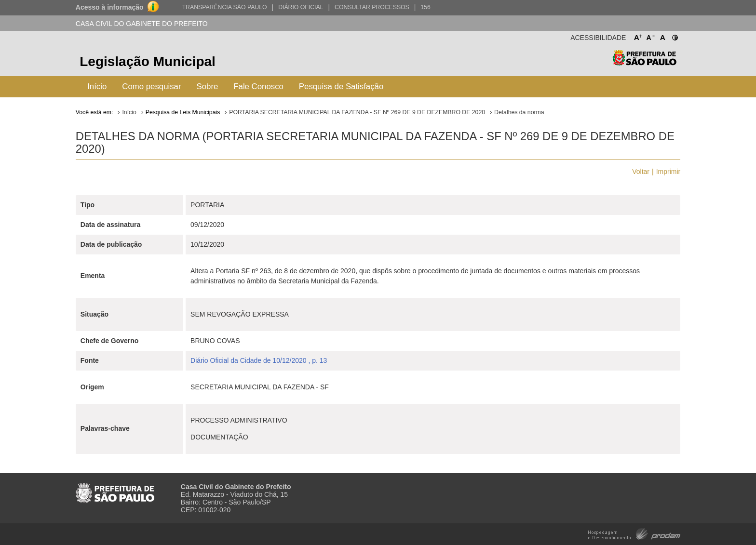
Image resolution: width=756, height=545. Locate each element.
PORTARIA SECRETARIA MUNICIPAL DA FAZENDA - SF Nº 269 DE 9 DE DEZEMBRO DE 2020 (357, 112)
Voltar (641, 172)
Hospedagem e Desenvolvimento (634, 533)
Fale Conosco (258, 86)
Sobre (208, 86)
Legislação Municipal (148, 61)
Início (97, 86)
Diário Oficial (301, 7)
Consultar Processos (372, 7)
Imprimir (668, 172)
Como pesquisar (151, 86)
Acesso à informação (110, 7)
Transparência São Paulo (225, 7)
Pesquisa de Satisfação (341, 86)
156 (425, 7)
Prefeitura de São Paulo (644, 63)
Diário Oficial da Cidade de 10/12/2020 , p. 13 (259, 360)
